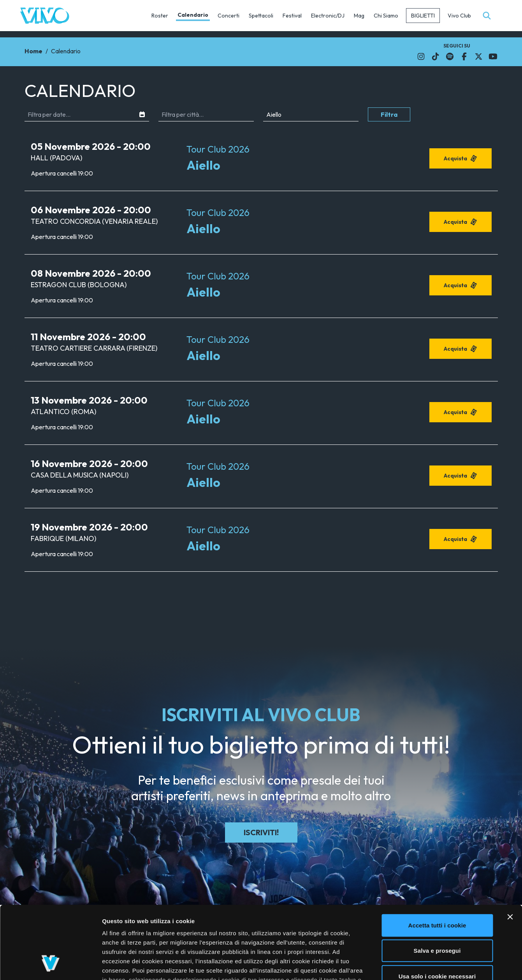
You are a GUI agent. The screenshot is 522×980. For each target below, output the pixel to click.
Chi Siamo (386, 16)
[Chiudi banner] (510, 853)
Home (33, 51)
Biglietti (423, 16)
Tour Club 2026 (218, 149)
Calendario (193, 15)
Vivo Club (459, 16)
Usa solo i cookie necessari (437, 912)
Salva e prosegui (437, 886)
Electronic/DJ (328, 16)
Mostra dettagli (413, 965)
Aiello (203, 165)
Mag (359, 16)
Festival (292, 16)
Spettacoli (261, 16)
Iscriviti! (261, 832)
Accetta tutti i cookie (437, 861)
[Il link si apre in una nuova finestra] (421, 56)
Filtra (389, 114)
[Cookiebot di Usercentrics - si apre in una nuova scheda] (50, 965)
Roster (160, 16)
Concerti (228, 16)
